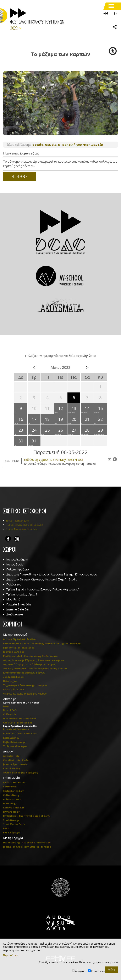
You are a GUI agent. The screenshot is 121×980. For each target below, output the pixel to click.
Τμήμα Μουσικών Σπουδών (22, 529)
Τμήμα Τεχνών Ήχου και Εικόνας (24, 525)
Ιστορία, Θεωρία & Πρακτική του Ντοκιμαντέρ (67, 145)
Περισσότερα (11, 955)
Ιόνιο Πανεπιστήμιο (18, 521)
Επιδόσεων (98, 971)
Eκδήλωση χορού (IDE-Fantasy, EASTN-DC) (53, 460)
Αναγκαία (81, 971)
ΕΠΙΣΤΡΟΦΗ (20, 176)
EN (116, 13)
